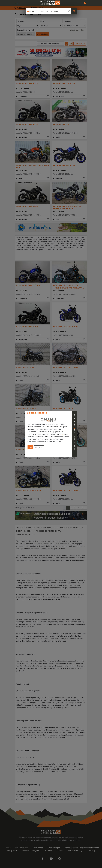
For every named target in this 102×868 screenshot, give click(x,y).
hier (62, 434)
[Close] (69, 11)
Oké (30, 447)
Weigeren (39, 447)
